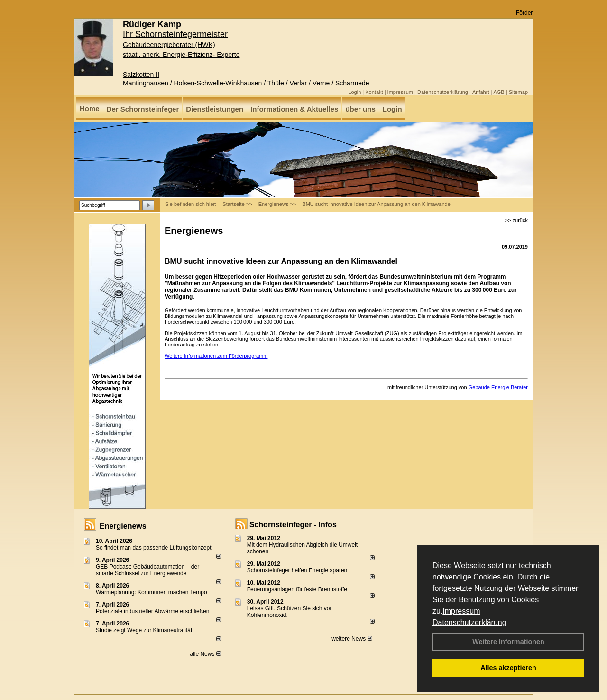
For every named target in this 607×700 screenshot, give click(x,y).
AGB (499, 92)
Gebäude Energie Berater (498, 387)
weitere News (352, 639)
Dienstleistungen (215, 109)
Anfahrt (481, 92)
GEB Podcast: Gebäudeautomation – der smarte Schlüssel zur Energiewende (147, 570)
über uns (360, 109)
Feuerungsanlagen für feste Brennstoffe (297, 589)
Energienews (123, 526)
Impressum (461, 611)
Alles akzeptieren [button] (508, 668)
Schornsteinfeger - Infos (293, 525)
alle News (205, 654)
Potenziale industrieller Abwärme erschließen (152, 611)
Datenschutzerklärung (469, 622)
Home (90, 108)
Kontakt (374, 92)
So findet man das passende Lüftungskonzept (154, 548)
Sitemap (518, 92)
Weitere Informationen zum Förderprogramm (216, 356)
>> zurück (516, 220)
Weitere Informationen (508, 642)
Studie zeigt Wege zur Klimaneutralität (144, 630)
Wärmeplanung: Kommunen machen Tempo (152, 592)
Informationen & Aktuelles (294, 109)
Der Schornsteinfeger (143, 109)
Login (354, 92)
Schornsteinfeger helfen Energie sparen (297, 570)
